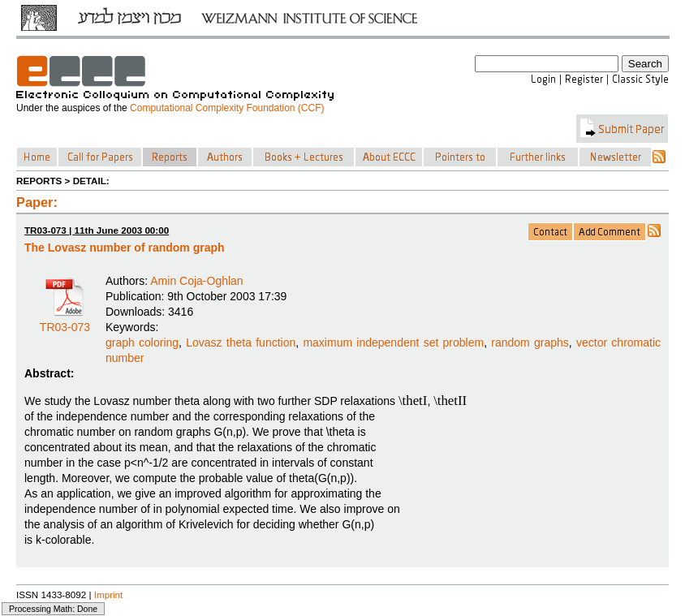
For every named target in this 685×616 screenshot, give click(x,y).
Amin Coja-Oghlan (196, 281)
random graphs (530, 342)
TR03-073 (65, 321)
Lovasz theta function (241, 342)
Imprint (109, 594)
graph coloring (142, 342)
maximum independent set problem (393, 342)
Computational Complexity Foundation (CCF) (227, 108)
